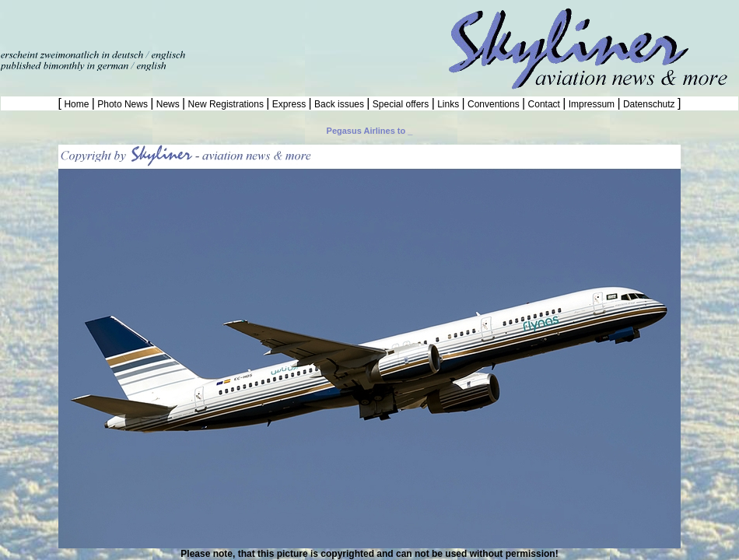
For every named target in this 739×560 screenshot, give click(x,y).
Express (289, 104)
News (168, 104)
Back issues (340, 104)
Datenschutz (649, 104)
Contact (544, 104)
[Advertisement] (182, 23)
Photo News (123, 104)
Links (448, 104)
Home (77, 104)
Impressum (591, 104)
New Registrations (226, 104)
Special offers (401, 104)
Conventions (494, 104)
